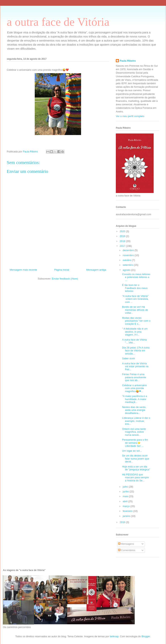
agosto (127, 270)
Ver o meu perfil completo (130, 116)
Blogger (146, 636)
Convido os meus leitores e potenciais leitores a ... (136, 277)
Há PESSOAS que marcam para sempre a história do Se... (135, 477)
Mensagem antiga (96, 270)
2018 (123, 241)
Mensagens (126, 544)
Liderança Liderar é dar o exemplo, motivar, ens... (136, 421)
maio (126, 496)
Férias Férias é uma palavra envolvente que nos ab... (134, 377)
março (127, 506)
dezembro (129, 250)
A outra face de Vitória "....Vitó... (134, 341)
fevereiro (128, 511)
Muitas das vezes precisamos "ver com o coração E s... (136, 321)
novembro (129, 255)
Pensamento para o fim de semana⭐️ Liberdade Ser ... (135, 443)
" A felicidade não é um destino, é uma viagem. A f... (135, 332)
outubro (127, 260)
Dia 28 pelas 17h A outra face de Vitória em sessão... (136, 351)
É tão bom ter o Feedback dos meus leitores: (135, 288)
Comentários (127, 550)
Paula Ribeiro (128, 61)
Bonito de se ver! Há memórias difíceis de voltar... (135, 310)
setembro (128, 265)
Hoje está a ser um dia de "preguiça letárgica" (136, 468)
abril (125, 501)
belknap (114, 636)
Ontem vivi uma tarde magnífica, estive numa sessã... (134, 432)
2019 (123, 236)
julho (126, 487)
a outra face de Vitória (58, 22)
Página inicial (62, 270)
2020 (123, 231)
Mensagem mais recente (23, 270)
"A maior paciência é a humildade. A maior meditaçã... (134, 399)
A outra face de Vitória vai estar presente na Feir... (135, 366)
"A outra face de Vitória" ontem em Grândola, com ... (135, 299)
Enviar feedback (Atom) (65, 279)
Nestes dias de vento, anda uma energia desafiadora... (134, 410)
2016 (123, 522)
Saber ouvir (129, 358)
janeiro (127, 516)
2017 (123, 246)
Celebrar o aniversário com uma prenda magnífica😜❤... (134, 388)
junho (126, 491)
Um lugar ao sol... (132, 451)
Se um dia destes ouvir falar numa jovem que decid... (136, 459)
